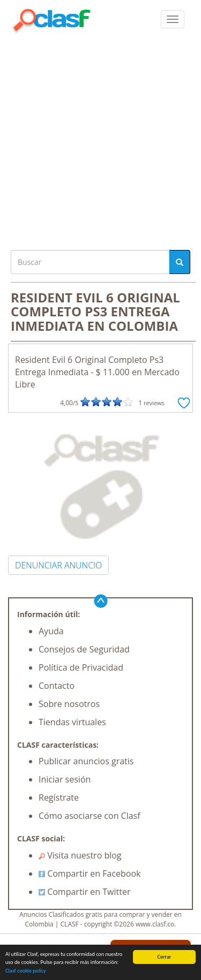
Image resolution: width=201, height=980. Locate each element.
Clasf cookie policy (26, 971)
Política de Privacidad (81, 667)
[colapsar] (173, 19)
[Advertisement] (100, 139)
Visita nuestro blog (80, 855)
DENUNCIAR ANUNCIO (58, 565)
